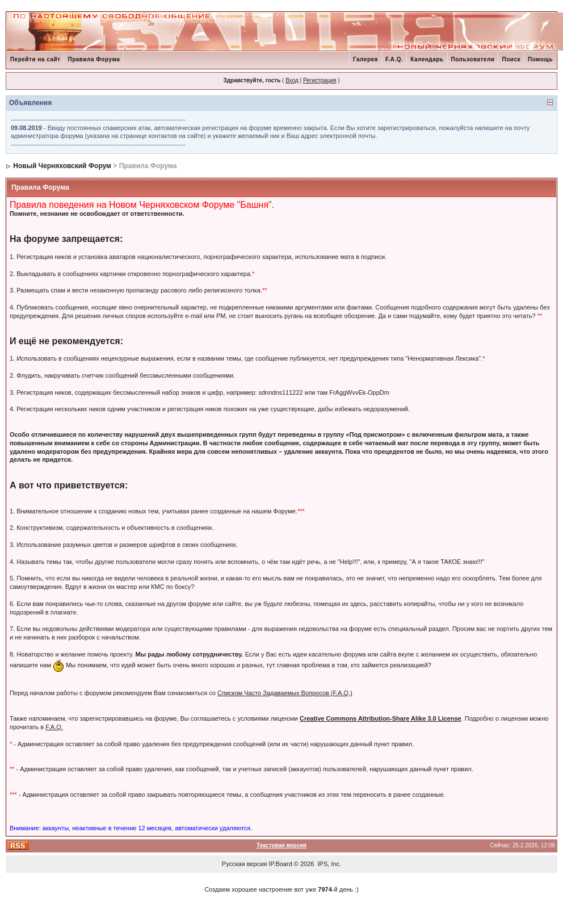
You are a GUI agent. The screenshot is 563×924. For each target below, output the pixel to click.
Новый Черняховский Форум (62, 166)
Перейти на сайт (35, 59)
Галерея (365, 59)
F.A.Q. (394, 59)
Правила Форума (94, 59)
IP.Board (280, 864)
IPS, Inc (329, 864)
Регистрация (320, 80)
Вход (292, 80)
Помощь (540, 59)
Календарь (427, 59)
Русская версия (244, 864)
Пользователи (473, 59)
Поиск (511, 59)
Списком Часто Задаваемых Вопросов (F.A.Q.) (285, 693)
